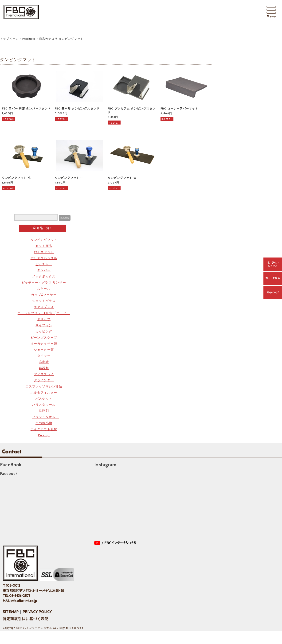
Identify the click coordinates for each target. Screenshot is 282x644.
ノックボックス (44, 276)
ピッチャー (44, 264)
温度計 (44, 362)
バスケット (44, 398)
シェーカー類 (44, 350)
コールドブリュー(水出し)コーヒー (44, 313)
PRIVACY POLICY (37, 612)
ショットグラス (44, 301)
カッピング (44, 331)
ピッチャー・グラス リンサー (44, 282)
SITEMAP (11, 612)
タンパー (44, 270)
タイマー (44, 356)
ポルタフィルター (44, 392)
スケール (44, 289)
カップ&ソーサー (44, 295)
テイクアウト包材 (44, 429)
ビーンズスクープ (44, 337)
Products (29, 39)
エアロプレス (44, 307)
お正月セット (44, 252)
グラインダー (44, 380)
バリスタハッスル (44, 258)
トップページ (9, 39)
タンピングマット (44, 240)
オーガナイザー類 (44, 343)
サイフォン (44, 325)
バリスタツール (44, 405)
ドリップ (44, 319)
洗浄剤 (44, 411)
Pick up (44, 435)
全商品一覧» (42, 228)
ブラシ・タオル (46, 417)
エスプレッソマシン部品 (44, 386)
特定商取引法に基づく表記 (26, 619)
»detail (8, 119)
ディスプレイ (44, 374)
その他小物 (44, 423)
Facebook (9, 474)
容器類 (44, 368)
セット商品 (44, 246)
